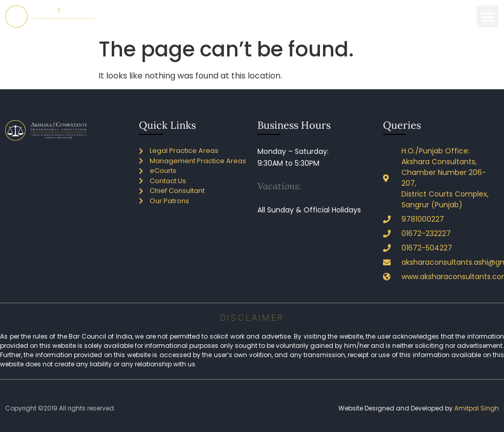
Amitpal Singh (477, 408)
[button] (488, 16)
